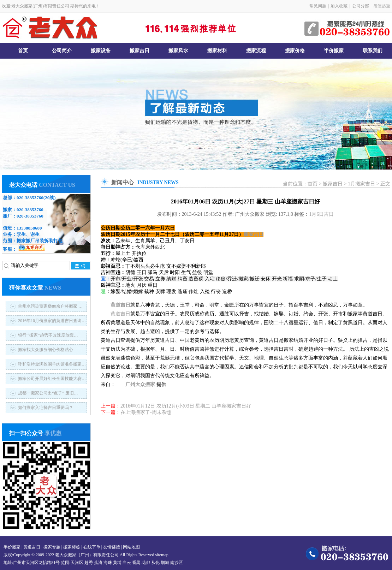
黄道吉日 (120, 305)
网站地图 (131, 547)
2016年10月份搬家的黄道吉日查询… (52, 321)
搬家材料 (217, 51)
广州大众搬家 (140, 384)
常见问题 (318, 6)
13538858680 (29, 228)
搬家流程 (256, 51)
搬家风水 (178, 51)
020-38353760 (30, 198)
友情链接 (112, 547)
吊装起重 (382, 6)
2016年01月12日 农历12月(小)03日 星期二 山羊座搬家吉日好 (186, 406)
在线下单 (92, 547)
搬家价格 (295, 51)
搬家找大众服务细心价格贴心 (46, 350)
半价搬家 (334, 51)
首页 (23, 51)
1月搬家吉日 (361, 184)
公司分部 (361, 6)
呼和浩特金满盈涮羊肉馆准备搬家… (52, 364)
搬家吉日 (139, 51)
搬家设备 (101, 51)
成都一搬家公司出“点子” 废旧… (48, 393)
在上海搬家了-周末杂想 (146, 412)
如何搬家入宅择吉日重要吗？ (46, 408)
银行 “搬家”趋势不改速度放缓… (48, 335)
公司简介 (62, 51)
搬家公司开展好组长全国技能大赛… (52, 379)
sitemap (162, 555)
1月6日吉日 (321, 214)
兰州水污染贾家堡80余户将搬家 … (50, 306)
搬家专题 (52, 547)
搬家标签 (72, 547)
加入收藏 (339, 6)
